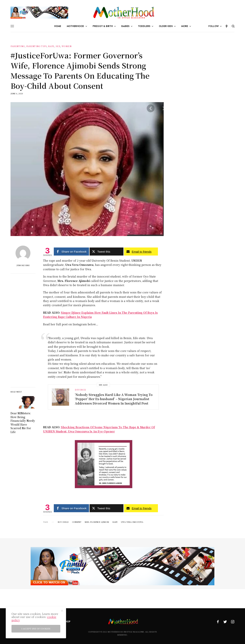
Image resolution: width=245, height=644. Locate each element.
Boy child (63, 522)
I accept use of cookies (36, 629)
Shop (67, 622)
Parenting (18, 46)
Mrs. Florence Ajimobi (97, 522)
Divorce (80, 390)
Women (67, 46)
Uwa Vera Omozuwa (132, 522)
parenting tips (37, 46)
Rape (51, 46)
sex (58, 46)
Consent (77, 522)
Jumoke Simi (23, 265)
